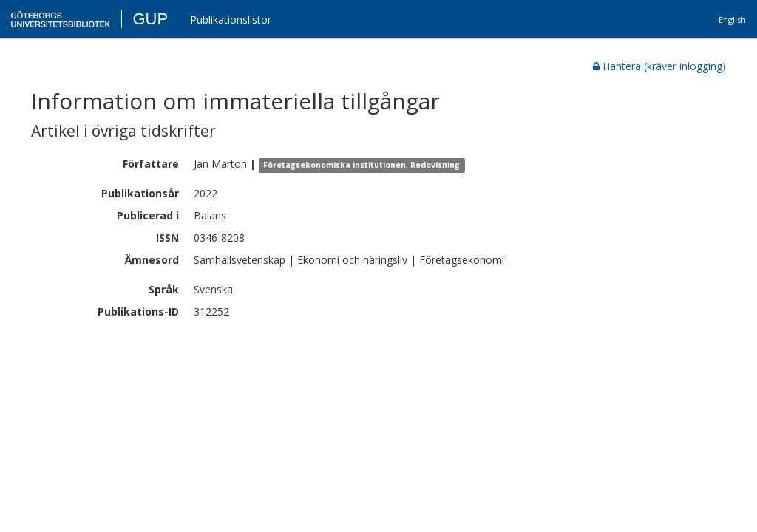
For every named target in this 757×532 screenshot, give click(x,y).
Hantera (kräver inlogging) (659, 66)
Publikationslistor (231, 20)
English (732, 20)
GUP (150, 19)
